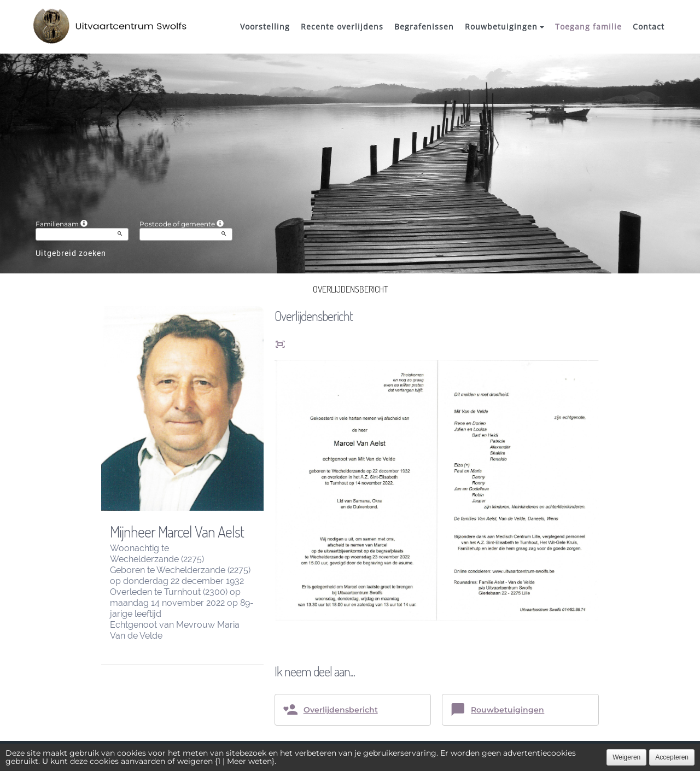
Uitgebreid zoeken (71, 253)
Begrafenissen (424, 27)
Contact (649, 27)
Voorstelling (265, 27)
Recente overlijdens (342, 27)
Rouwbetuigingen (504, 27)
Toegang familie (588, 27)
